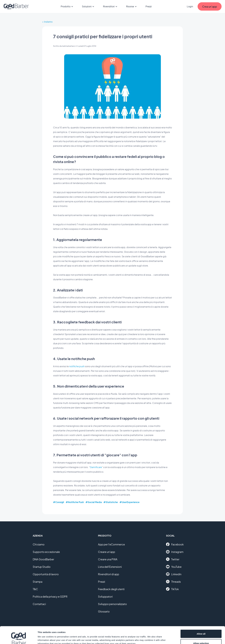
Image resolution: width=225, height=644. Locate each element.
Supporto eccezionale (46, 552)
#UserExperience (130, 502)
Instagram (175, 552)
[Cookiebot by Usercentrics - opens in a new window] (19, 638)
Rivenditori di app (109, 574)
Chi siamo (39, 544)
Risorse (132, 6)
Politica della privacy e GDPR (50, 597)
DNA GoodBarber (43, 559)
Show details (151, 637)
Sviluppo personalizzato (112, 604)
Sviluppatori (105, 597)
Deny (201, 636)
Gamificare (96, 467)
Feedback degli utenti (111, 589)
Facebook (175, 544)
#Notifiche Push (75, 502)
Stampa (38, 582)
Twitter (173, 559)
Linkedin (174, 574)
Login (190, 6)
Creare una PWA (108, 559)
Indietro (48, 22)
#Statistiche (111, 502)
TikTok (172, 589)
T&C (35, 589)
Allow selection (201, 627)
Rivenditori (111, 6)
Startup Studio (42, 567)
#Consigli (59, 502)
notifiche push (77, 366)
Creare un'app (107, 552)
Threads (173, 582)
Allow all (201, 618)
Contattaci (39, 604)
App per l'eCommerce (111, 544)
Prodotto (67, 6)
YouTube (174, 567)
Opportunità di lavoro (46, 574)
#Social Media (94, 502)
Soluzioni (88, 6)
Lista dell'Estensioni (110, 567)
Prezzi (149, 6)
